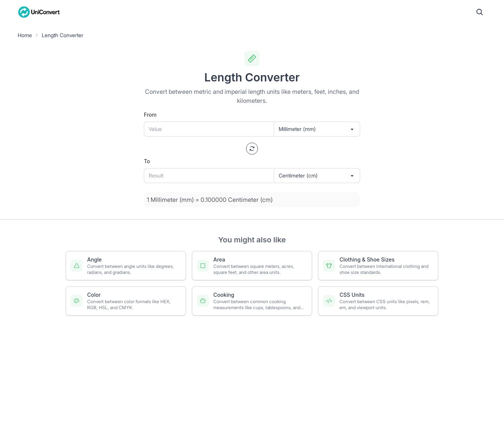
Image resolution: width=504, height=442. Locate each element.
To (147, 161)
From (150, 115)
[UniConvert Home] (39, 12)
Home (25, 35)
